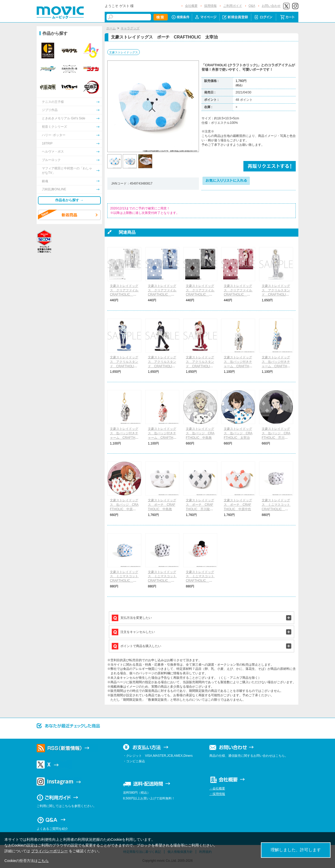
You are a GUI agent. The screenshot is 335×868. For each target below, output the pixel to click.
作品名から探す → (69, 200)
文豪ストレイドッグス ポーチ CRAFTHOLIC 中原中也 (238, 505)
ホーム (111, 28)
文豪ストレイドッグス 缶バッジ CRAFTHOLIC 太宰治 (238, 433)
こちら (43, 861)
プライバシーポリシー (49, 851)
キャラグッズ (130, 28)
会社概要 (191, 6)
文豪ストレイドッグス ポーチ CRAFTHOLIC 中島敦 (162, 505)
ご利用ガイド (233, 6)
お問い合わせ (271, 6)
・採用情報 (217, 794)
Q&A (252, 6)
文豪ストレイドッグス (124, 52)
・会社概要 (217, 788)
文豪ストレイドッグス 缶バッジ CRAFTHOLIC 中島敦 (200, 433)
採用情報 (210, 6)
